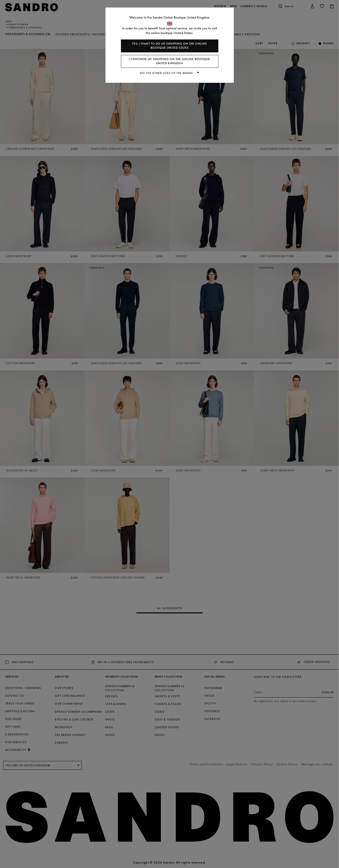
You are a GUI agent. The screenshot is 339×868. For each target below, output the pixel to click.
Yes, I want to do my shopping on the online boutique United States (170, 46)
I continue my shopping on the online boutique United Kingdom (169, 61)
